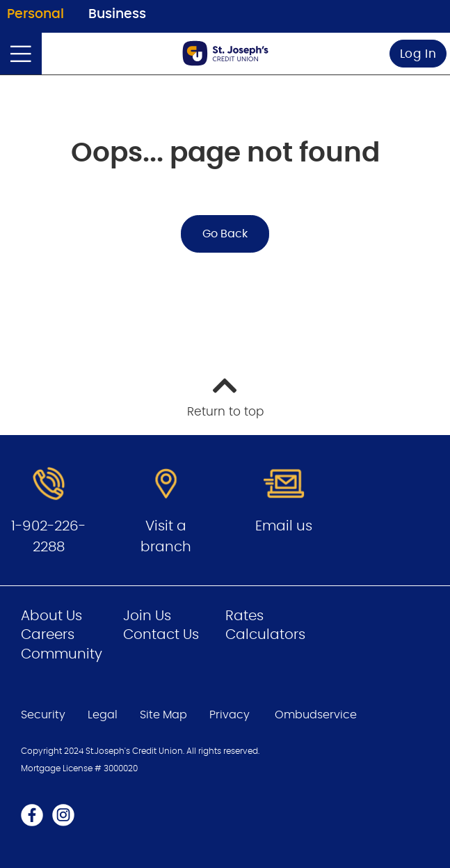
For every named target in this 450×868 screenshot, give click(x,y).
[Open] (21, 54)
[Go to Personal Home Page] (225, 53)
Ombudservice (317, 715)
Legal (103, 715)
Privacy (230, 715)
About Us (51, 616)
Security (43, 715)
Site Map (163, 715)
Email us (284, 526)
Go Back (225, 234)
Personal (35, 14)
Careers (48, 635)
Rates (244, 616)
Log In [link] (418, 54)
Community (62, 654)
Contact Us (161, 635)
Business (117, 14)
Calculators (265, 635)
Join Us (147, 616)
